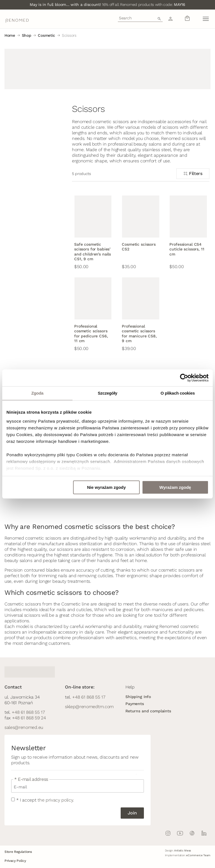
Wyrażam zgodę (175, 487)
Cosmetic (46, 35)
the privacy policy (55, 800)
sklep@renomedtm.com (89, 707)
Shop (27, 35)
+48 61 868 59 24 (29, 718)
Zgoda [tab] (37, 393)
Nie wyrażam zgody (106, 487)
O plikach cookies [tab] (178, 393)
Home (10, 35)
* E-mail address (31, 779)
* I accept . (45, 800)
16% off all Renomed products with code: (107, 4)
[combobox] (140, 18)
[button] (206, 19)
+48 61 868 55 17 (28, 712)
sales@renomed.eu (24, 727)
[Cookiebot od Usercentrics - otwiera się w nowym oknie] (184, 378)
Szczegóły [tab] (107, 393)
